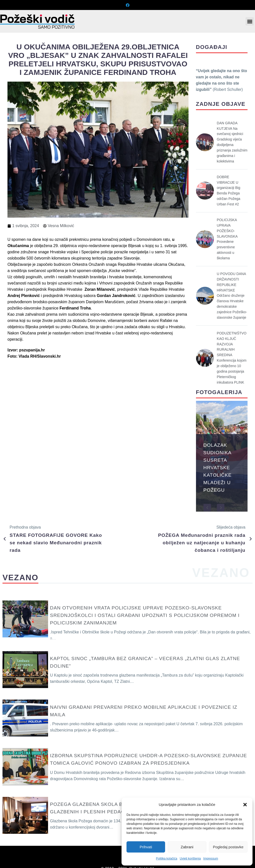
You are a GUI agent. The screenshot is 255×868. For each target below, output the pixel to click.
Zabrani (187, 847)
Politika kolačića (166, 859)
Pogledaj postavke (228, 847)
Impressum (211, 859)
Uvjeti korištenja (190, 859)
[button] (245, 805)
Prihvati (146, 847)
